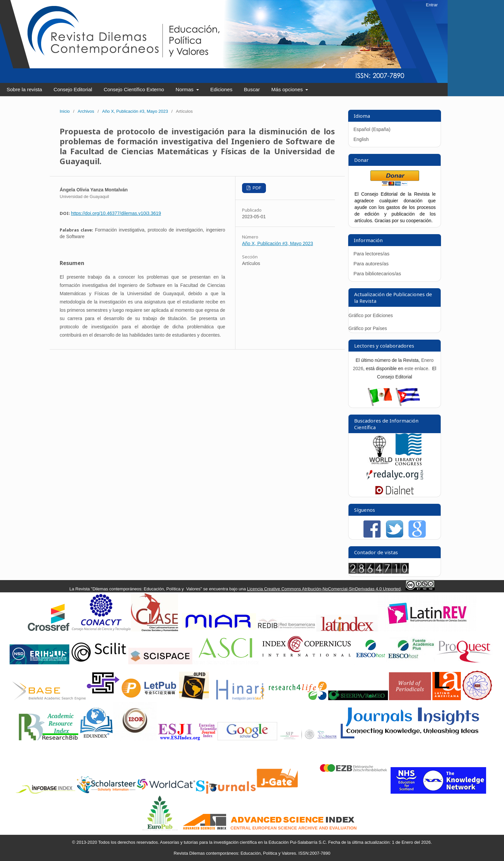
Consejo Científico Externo (134, 89)
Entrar (432, 5)
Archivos (86, 111)
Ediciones (221, 89)
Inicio (65, 111)
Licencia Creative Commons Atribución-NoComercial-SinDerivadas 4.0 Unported (324, 589)
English (361, 139)
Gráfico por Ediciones (371, 315)
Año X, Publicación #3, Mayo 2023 (135, 111)
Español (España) (372, 129)
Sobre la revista (24, 89)
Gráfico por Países (368, 328)
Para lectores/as (371, 254)
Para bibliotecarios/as (377, 273)
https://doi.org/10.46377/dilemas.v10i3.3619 (116, 213)
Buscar (252, 89)
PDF (256, 188)
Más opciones (288, 89)
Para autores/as (371, 264)
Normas (185, 89)
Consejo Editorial (73, 89)
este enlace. (418, 368)
